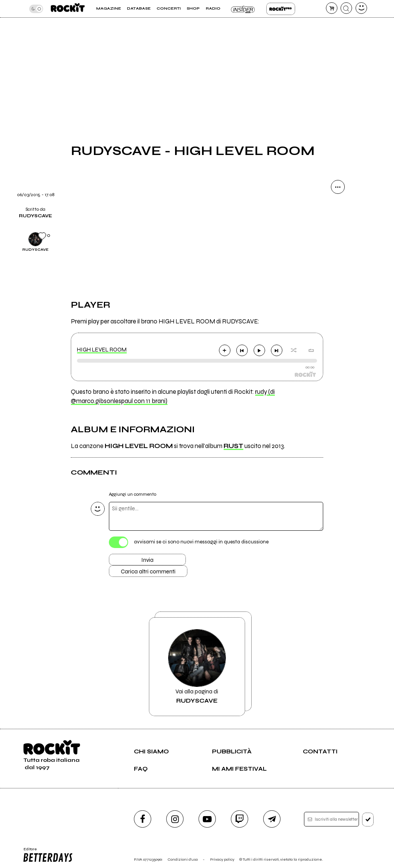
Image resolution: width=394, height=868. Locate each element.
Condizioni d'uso (183, 859)
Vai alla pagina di (197, 667)
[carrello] (332, 8)
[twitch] (240, 819)
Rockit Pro (281, 9)
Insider (243, 9)
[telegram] (272, 819)
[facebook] (143, 819)
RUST (233, 446)
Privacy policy (222, 859)
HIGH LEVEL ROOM (102, 350)
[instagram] (175, 819)
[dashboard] (361, 8)
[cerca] (346, 8)
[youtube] (207, 819)
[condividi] (338, 187)
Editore (48, 855)
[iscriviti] (368, 820)
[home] (68, 9)
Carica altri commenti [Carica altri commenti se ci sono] (148, 571)
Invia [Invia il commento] (147, 560)
